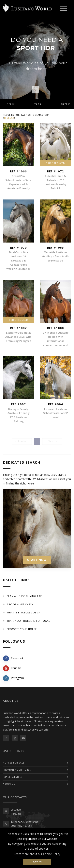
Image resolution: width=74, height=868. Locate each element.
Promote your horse (22, 629)
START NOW (37, 560)
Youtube (12, 668)
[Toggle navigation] (64, 9)
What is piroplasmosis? (23, 613)
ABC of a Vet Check (20, 604)
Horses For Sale (14, 763)
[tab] (37, 104)
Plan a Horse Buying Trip (25, 596)
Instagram (13, 678)
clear (9, 118)
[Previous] (22, 441)
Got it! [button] (37, 862)
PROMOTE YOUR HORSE (17, 770)
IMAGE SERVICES (13, 777)
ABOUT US (9, 784)
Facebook (13, 658)
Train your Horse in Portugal (28, 621)
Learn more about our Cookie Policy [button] (37, 854)
